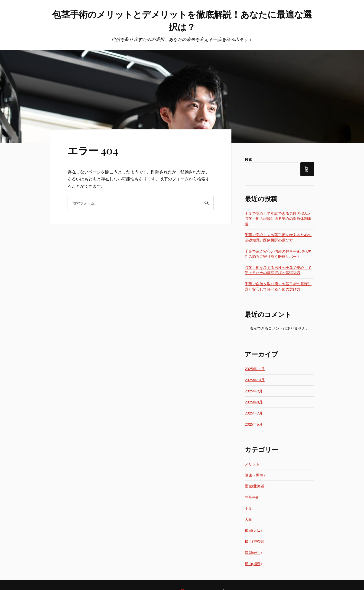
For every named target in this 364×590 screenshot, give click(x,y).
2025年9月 (254, 391)
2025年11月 (255, 369)
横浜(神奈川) (255, 541)
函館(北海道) (255, 486)
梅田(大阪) (253, 530)
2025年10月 (255, 380)
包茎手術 (252, 497)
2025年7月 (254, 413)
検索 (248, 159)
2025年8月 (254, 402)
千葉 (248, 508)
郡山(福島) (253, 564)
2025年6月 (254, 424)
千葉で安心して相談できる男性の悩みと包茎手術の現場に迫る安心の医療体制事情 (278, 219)
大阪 (248, 519)
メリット (252, 464)
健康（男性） (256, 475)
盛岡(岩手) (253, 552)
